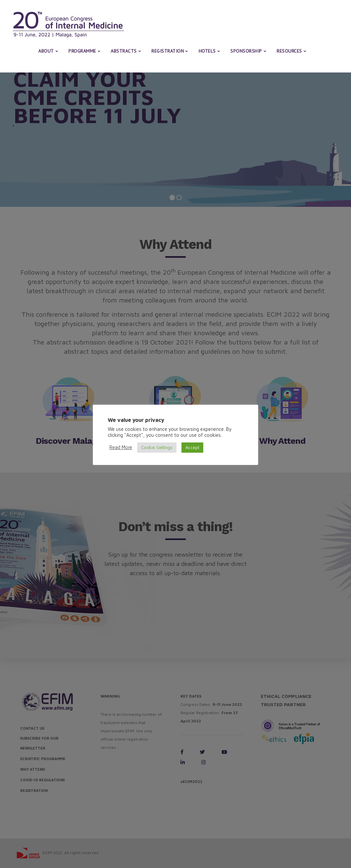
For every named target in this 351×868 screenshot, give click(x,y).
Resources (289, 51)
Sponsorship (246, 51)
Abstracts (124, 51)
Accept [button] (192, 447)
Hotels (207, 51)
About (46, 51)
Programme (82, 51)
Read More (121, 447)
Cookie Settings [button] (157, 447)
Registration (168, 51)
